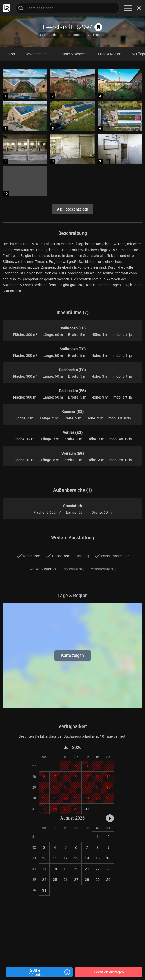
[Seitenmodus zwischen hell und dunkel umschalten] (139, 8)
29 (98, 880)
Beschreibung (37, 54)
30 (108, 880)
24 (44, 880)
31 (87, 809)
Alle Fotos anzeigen (73, 209)
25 (55, 880)
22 (98, 869)
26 (66, 880)
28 (87, 880)
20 (76, 869)
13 (76, 858)
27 (76, 880)
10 (44, 858)
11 (55, 858)
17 (44, 869)
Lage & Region (110, 54)
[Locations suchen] (68, 8)
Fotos (10, 54)
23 (108, 869)
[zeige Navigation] (128, 8)
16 (108, 858)
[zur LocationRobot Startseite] (5, 8)
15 (98, 858)
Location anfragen (109, 972)
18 (55, 869)
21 (87, 869)
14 (87, 858)
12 (66, 858)
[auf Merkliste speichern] (98, 27)
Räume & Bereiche (73, 54)
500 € (39, 972)
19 (66, 869)
